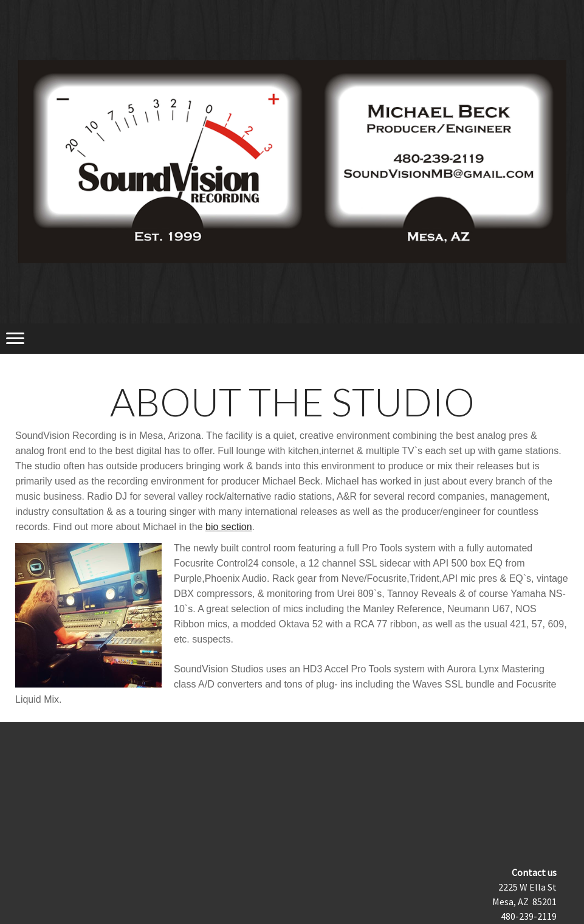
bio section (229, 527)
